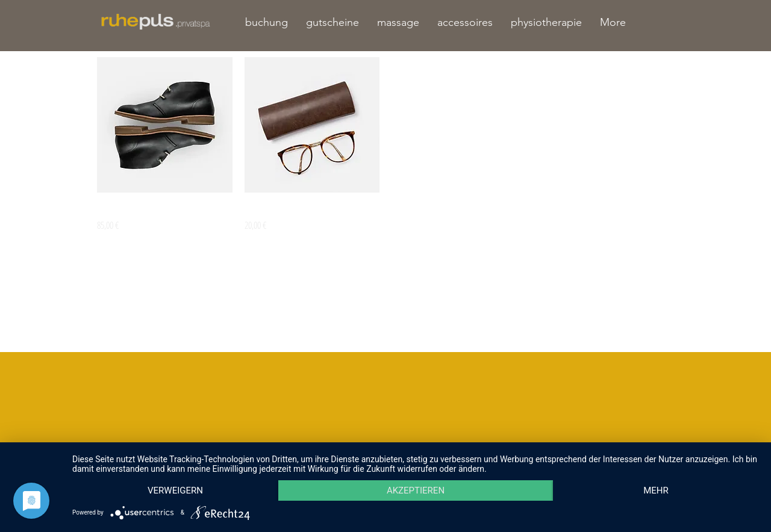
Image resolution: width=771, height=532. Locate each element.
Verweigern (175, 490)
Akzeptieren (416, 490)
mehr (656, 490)
